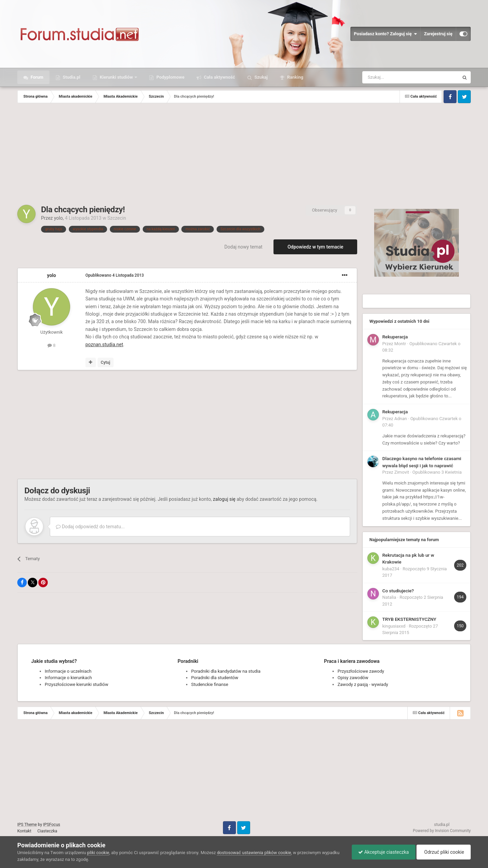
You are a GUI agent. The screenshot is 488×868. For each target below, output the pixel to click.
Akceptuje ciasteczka (382, 852)
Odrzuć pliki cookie (443, 852)
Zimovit (402, 472)
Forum (36, 77)
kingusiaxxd (394, 626)
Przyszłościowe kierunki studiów (76, 684)
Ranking (295, 77)
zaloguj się (224, 499)
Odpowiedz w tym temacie (315, 247)
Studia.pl (71, 77)
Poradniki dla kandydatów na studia (226, 671)
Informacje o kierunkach (68, 678)
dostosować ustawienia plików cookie (254, 853)
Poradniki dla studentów (215, 678)
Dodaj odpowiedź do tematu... (90, 527)
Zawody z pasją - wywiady (363, 684)
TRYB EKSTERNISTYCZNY (409, 619)
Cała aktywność (219, 77)
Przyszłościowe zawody (361, 671)
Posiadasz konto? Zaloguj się (385, 34)
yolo (58, 218)
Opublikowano (115, 275)
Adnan (401, 419)
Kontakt (24, 831)
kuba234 (391, 569)
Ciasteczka (47, 831)
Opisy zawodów (353, 678)
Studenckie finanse (210, 684)
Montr (400, 344)
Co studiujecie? (398, 591)
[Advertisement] (244, 154)
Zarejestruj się (438, 34)
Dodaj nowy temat (243, 247)
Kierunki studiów (116, 77)
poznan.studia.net (104, 344)
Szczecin (117, 218)
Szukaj (261, 77)
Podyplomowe (170, 77)
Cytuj (105, 362)
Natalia (389, 597)
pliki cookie (98, 853)
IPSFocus (52, 825)
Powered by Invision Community (442, 831)
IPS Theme (27, 825)
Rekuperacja (395, 337)
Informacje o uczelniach (68, 671)
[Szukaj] (395, 77)
